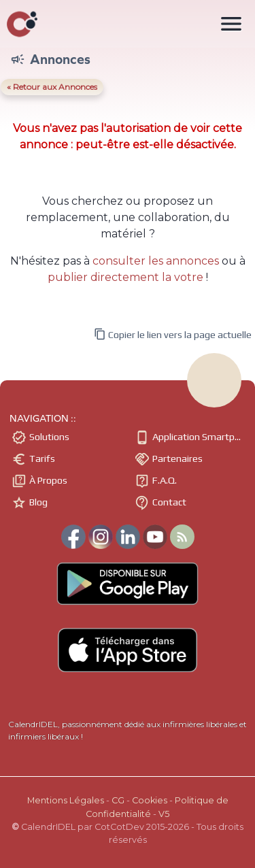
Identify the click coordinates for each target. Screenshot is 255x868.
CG (118, 800)
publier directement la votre (125, 277)
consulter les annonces (156, 261)
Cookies (150, 800)
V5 (164, 814)
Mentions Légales (66, 800)
